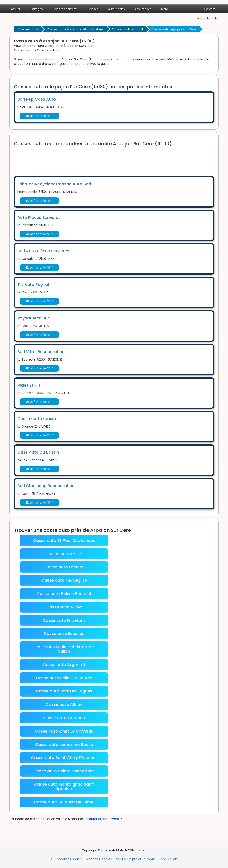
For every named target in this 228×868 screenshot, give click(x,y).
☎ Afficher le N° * (39, 116)
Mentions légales (99, 859)
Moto (165, 9)
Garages (37, 9)
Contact (210, 9)
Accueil (15, 9)
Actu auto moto (207, 18)
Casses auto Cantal (127, 29)
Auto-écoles (117, 9)
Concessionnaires (65, 9)
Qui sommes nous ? (67, 859)
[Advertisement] (95, 158)
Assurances (143, 9)
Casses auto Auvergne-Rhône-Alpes (75, 29)
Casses (93, 9)
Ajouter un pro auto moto (135, 859)
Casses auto (28, 29)
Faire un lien (168, 859)
